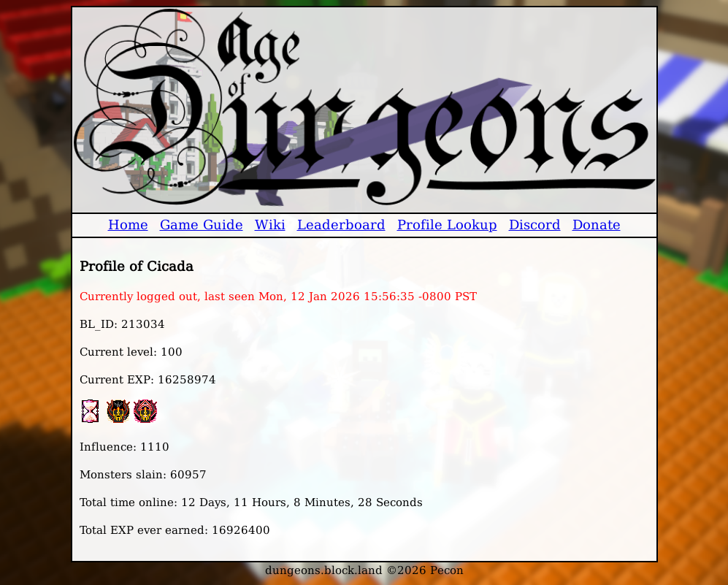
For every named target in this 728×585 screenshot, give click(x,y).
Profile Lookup (447, 225)
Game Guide (202, 225)
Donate (597, 225)
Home (128, 225)
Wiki (270, 225)
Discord (535, 225)
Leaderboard (341, 225)
